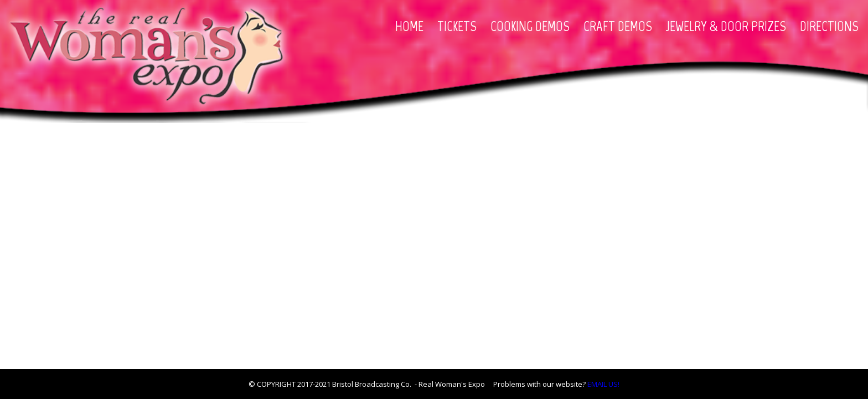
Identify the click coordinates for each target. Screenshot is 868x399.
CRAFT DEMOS (618, 26)
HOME (409, 26)
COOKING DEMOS (530, 26)
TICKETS (457, 26)
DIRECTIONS (829, 26)
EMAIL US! (603, 384)
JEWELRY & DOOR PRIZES (726, 26)
